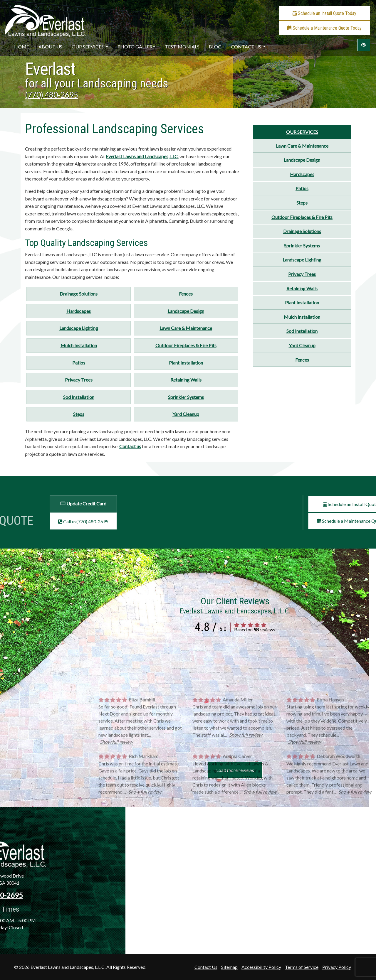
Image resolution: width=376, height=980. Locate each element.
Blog (215, 47)
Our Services (90, 47)
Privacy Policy (337, 967)
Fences (186, 294)
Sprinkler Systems (186, 397)
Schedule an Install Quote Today (324, 13)
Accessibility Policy (261, 967)
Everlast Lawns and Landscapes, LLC (142, 156)
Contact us (130, 446)
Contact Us (248, 47)
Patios (79, 363)
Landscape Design (186, 311)
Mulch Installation (79, 345)
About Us (50, 47)
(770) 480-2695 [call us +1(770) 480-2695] (52, 95)
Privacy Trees (79, 380)
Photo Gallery (136, 47)
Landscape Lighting (79, 328)
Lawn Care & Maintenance (186, 328)
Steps (79, 414)
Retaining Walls (186, 380)
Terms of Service (302, 967)
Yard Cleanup (186, 414)
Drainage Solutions (79, 294)
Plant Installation (186, 363)
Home (22, 47)
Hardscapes (79, 311)
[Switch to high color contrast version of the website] (364, 45)
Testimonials (182, 47)
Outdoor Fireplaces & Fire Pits (186, 345)
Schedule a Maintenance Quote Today (324, 28)
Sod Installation (79, 397)
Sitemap (229, 967)
